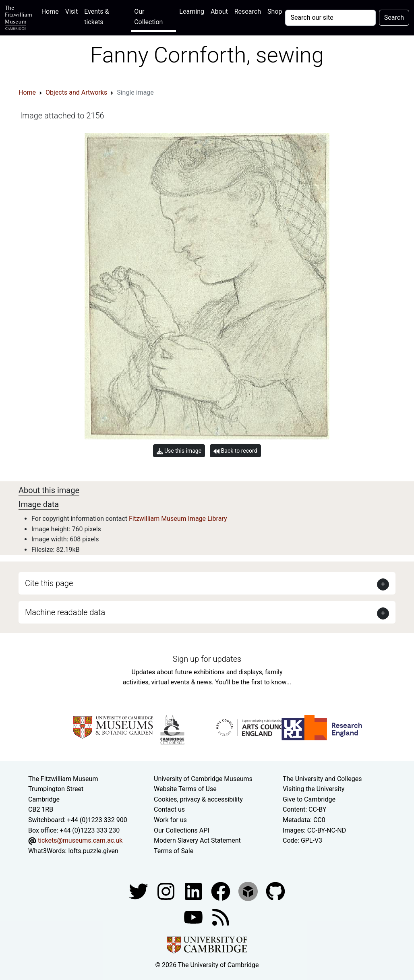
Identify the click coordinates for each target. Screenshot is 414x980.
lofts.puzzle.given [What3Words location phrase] (93, 851)
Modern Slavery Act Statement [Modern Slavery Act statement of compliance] (197, 840)
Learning (192, 11)
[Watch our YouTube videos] (194, 917)
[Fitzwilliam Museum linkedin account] (221, 891)
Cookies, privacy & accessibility (198, 799)
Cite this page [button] (49, 583)
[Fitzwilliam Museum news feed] (221, 917)
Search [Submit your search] (394, 18)
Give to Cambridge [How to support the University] (309, 799)
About (219, 11)
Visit (71, 11)
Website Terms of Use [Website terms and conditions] (185, 789)
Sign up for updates (207, 659)
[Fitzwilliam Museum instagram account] (167, 891)
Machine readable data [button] (65, 612)
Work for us (170, 820)
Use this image (179, 451)
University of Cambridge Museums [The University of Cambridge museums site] (203, 779)
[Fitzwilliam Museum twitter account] (139, 891)
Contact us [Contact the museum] (169, 809)
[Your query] (330, 18)
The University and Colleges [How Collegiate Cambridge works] (322, 779)
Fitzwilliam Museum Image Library (178, 519)
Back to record (235, 451)
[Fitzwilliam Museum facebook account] (194, 891)
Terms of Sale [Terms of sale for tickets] (174, 851)
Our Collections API (182, 830)
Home (52, 11)
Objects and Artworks (76, 92)
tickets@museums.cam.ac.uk (80, 840)
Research (248, 11)
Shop (275, 11)
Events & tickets (96, 17)
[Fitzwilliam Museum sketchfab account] (249, 891)
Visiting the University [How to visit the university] (314, 789)
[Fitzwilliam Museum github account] (275, 891)
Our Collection (148, 17)
